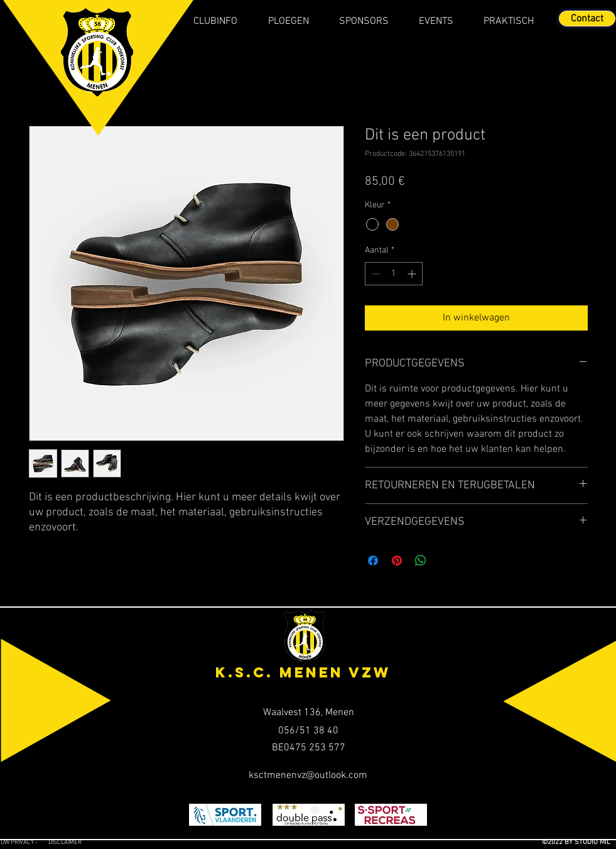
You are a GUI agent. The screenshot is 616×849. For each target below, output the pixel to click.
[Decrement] (375, 274)
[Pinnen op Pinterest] (397, 561)
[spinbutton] (394, 274)
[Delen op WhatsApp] (421, 561)
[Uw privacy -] (24, 843)
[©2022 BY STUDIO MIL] (560, 843)
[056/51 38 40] (309, 731)
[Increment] (413, 274)
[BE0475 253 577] (309, 748)
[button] (216, 22)
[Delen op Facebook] (373, 561)
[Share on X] (445, 561)
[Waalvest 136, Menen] (309, 713)
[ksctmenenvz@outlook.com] (308, 775)
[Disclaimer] (75, 843)
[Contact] (587, 19)
